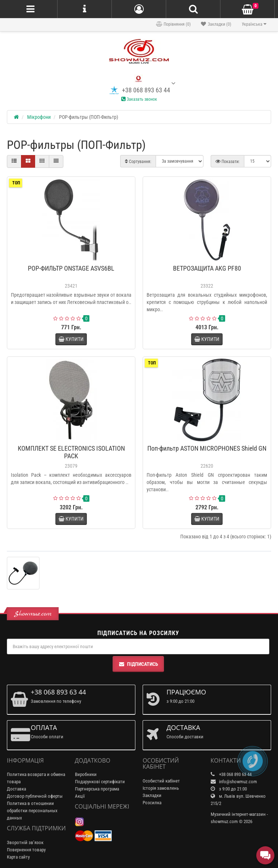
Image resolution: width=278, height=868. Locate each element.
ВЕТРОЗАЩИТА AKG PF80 (207, 268)
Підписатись (138, 664)
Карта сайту (18, 857)
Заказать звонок (139, 99)
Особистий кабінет (161, 781)
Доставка (16, 789)
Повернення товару (26, 850)
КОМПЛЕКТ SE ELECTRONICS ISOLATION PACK (71, 452)
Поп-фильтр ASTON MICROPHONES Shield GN (207, 448)
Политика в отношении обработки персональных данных (32, 811)
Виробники (86, 774)
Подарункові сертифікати (100, 782)
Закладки (152, 795)
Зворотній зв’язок (25, 842)
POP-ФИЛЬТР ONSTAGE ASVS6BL (71, 268)
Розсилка (152, 803)
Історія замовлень (161, 788)
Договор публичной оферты (35, 796)
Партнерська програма (97, 789)
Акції (80, 796)
